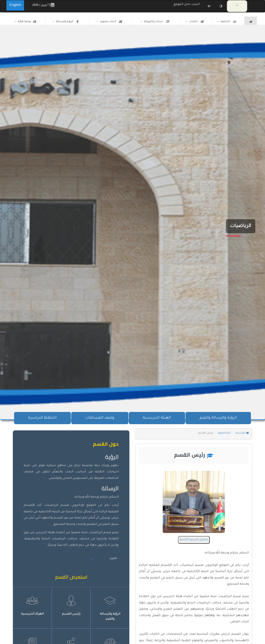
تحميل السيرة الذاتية (194, 540)
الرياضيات (241, 226)
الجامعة (228, 22)
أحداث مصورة (111, 22)
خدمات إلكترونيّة (157, 22)
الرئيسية (242, 433)
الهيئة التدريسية (157, 418)
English (15, 5)
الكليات (196, 22)
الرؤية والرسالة (67, 22)
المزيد (113, 558)
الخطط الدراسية (42, 418)
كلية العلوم (224, 433)
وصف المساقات (100, 418)
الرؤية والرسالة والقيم (218, 418)
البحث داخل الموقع (187, 5)
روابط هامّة (27, 22)
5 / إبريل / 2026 (43, 5)
